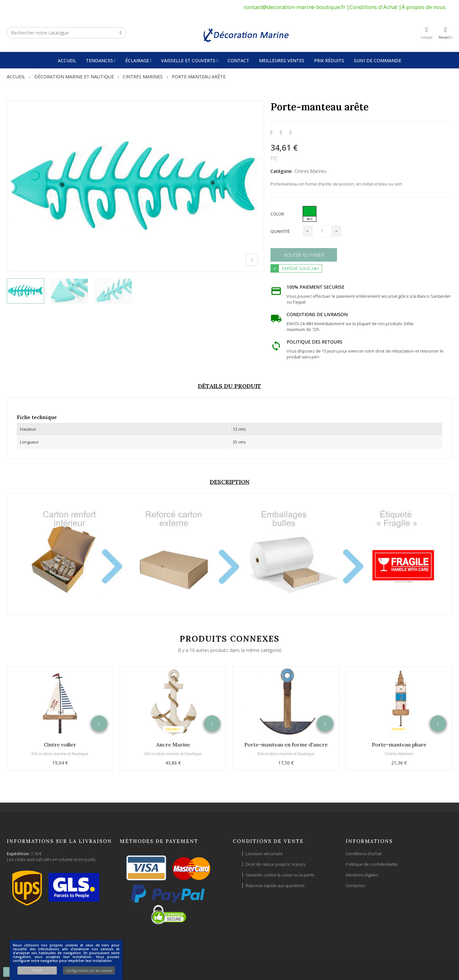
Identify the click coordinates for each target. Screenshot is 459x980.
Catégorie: (281, 171)
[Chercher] (66, 33)
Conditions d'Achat (373, 7)
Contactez (356, 885)
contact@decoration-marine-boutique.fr (295, 7)
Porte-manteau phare (399, 745)
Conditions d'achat (364, 854)
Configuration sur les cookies (89, 970)
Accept (37, 970)
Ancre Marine (173, 745)
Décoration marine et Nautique (60, 754)
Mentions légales (362, 875)
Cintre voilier (60, 745)
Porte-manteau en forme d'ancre (286, 745)
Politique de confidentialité (372, 864)
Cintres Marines (311, 171)
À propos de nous (424, 7)
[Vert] (310, 214)
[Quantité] (322, 231)
